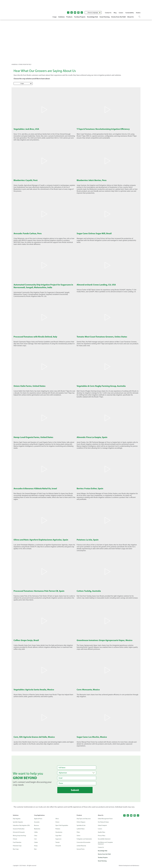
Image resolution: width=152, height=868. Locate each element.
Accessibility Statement (105, 839)
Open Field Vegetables (62, 825)
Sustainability (130, 13)
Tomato (58, 842)
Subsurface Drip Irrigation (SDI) (22, 825)
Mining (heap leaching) (19, 836)
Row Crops (16, 849)
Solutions (61, 17)
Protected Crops (18, 846)
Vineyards (58, 846)
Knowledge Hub (92, 17)
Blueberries (37, 829)
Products (69, 17)
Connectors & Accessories (84, 842)
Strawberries (59, 832)
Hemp (36, 846)
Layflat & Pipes (81, 829)
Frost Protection (18, 842)
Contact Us (108, 13)
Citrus (36, 836)
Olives (57, 819)
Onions (58, 822)
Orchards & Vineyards (19, 832)
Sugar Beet (59, 836)
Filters (78, 832)
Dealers (138, 13)
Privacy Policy (102, 836)
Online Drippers (81, 822)
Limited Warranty (82, 846)
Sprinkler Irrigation (18, 822)
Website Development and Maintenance (129, 866)
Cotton (36, 842)
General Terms (81, 849)
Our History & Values (104, 822)
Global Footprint (103, 825)
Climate (15, 839)
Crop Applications (39, 815)
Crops (55, 17)
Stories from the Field (118, 17)
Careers (121, 13)
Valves (79, 836)
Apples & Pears (38, 819)
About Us (130, 17)
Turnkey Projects (80, 17)
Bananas (37, 825)
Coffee (36, 832)
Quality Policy (102, 832)
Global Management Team (105, 819)
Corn (36, 839)
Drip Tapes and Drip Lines (84, 819)
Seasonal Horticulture (19, 829)
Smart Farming (105, 17)
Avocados (37, 822)
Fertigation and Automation (85, 839)
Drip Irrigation (17, 819)
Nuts (35, 849)
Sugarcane (59, 839)
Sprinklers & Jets (81, 825)
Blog (115, 13)
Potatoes (58, 829)
